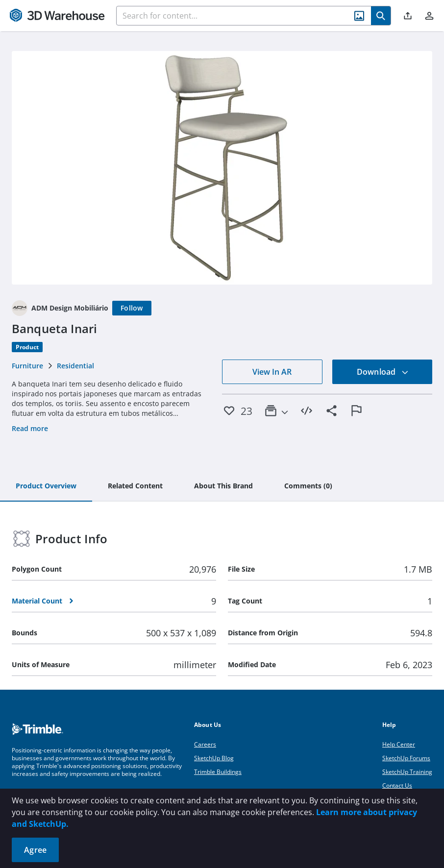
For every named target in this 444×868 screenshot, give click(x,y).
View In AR (272, 372)
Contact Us (397, 785)
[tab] (46, 486)
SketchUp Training (407, 772)
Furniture (27, 366)
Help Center (399, 744)
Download (383, 372)
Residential (75, 366)
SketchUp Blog (214, 758)
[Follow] (132, 308)
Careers (205, 744)
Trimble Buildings (218, 772)
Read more (30, 428)
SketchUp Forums (406, 758)
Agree (35, 850)
